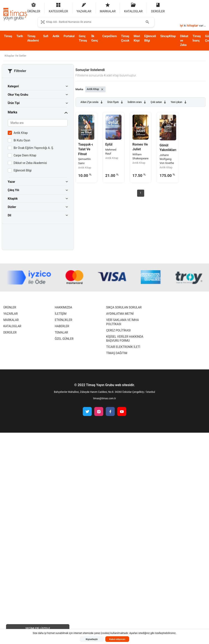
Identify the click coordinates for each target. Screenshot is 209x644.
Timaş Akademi (33, 38)
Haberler (62, 326)
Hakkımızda (63, 307)
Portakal (69, 36)
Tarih (20, 36)
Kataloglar (12, 326)
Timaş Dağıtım (117, 353)
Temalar (61, 332)
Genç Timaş (83, 38)
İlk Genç (95, 38)
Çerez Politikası (118, 330)
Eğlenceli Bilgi (150, 38)
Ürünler (10, 307)
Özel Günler (64, 339)
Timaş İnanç (197, 38)
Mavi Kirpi (137, 38)
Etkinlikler (63, 320)
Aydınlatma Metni (120, 314)
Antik (56, 36)
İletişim (61, 314)
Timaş (8, 36)
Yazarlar (11, 314)
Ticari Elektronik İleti (123, 347)
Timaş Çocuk (125, 38)
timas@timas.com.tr (105, 398)
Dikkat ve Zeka (184, 41)
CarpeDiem (110, 36)
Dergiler (10, 332)
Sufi (46, 36)
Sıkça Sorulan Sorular (124, 307)
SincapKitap (168, 36)
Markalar (11, 320)
